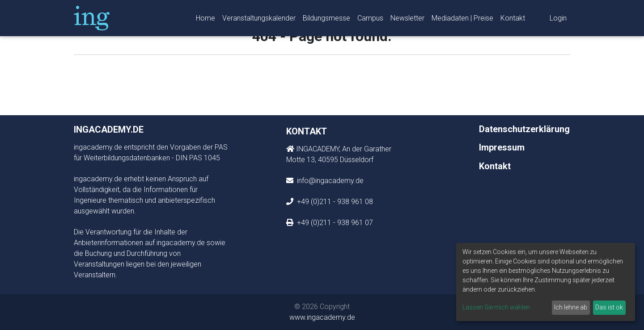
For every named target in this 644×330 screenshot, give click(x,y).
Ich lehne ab (571, 307)
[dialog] (546, 282)
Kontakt (513, 20)
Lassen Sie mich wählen (496, 307)
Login (558, 20)
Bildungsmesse (326, 20)
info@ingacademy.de (329, 181)
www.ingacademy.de (322, 317)
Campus (370, 20)
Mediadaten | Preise (462, 20)
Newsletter (407, 20)
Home (205, 20)
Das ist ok (609, 307)
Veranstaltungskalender (259, 20)
